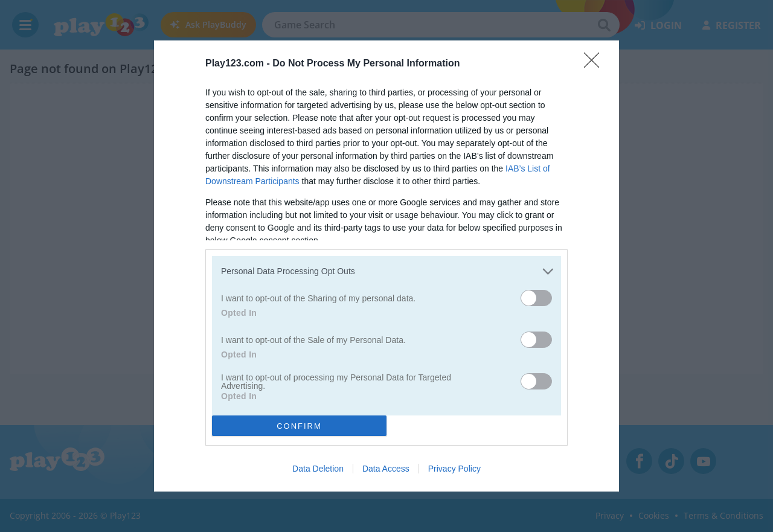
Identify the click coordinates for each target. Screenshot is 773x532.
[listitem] (386, 271)
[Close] (595, 64)
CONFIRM (299, 425)
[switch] (536, 298)
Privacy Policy (454, 469)
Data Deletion (318, 469)
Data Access (386, 469)
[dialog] (386, 266)
